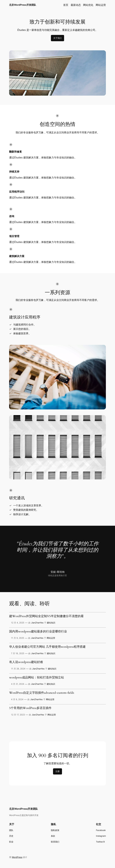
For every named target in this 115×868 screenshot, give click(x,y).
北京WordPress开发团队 (23, 5)
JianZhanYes (37, 623)
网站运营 (51, 638)
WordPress (17, 857)
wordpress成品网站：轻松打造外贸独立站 (37, 678)
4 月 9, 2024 (17, 699)
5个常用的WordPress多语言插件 (30, 708)
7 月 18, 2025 (18, 653)
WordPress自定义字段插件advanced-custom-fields (42, 693)
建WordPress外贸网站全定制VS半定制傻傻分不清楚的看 (46, 616)
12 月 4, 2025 (18, 623)
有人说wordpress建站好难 (26, 662)
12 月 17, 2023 (18, 715)
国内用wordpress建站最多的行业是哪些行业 (38, 632)
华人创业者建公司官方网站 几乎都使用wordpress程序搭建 (47, 647)
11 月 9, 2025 (18, 638)
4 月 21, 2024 (18, 684)
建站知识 (51, 623)
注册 (57, 771)
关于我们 (57, 38)
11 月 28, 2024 (18, 669)
